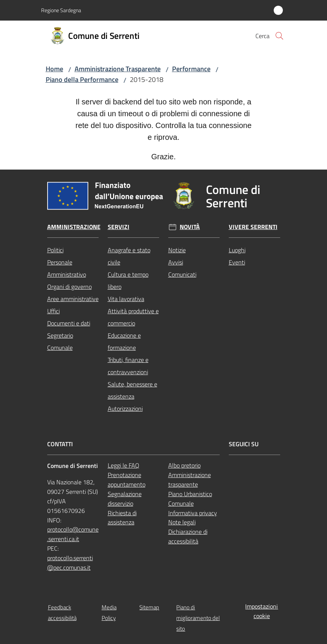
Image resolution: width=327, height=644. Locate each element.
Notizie (177, 250)
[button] (279, 36)
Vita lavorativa (126, 299)
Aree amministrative (73, 299)
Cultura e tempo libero (128, 280)
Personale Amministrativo (67, 268)
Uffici (53, 311)
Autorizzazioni (125, 409)
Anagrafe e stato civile (129, 256)
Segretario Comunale (60, 341)
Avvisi (176, 262)
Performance (191, 69)
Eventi (237, 262)
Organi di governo (69, 287)
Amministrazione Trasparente (118, 69)
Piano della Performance (82, 79)
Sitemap (149, 607)
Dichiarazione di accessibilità (188, 536)
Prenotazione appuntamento (127, 480)
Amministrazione (74, 227)
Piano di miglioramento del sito (198, 618)
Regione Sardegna (61, 10)
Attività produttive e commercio (133, 317)
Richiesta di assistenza (122, 518)
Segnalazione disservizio (125, 499)
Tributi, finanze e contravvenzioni (128, 366)
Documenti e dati (69, 323)
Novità (190, 227)
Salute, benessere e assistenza (132, 390)
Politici (55, 250)
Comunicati (182, 274)
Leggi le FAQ (124, 465)
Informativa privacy (193, 513)
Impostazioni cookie (262, 611)
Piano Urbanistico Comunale (190, 499)
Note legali (182, 522)
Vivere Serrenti (253, 227)
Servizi (119, 227)
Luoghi (237, 250)
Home (54, 69)
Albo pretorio (184, 465)
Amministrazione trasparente (190, 480)
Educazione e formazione (124, 341)
